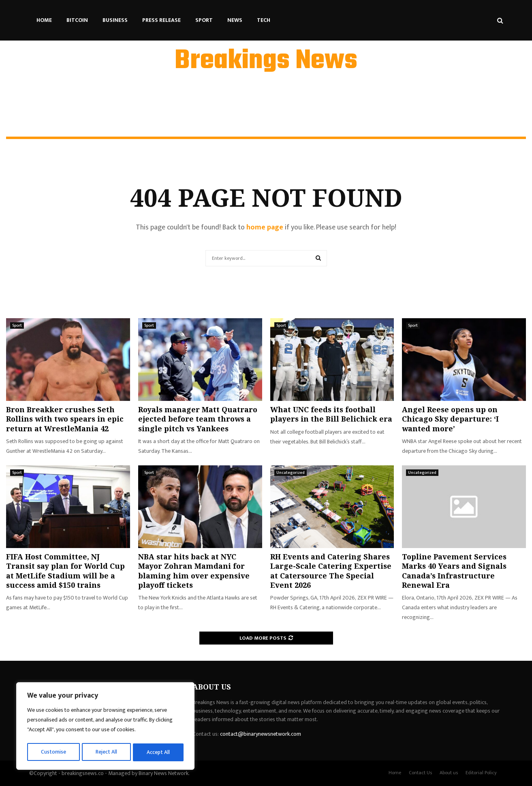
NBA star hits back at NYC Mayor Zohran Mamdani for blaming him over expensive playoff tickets (194, 571)
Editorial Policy (481, 773)
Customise (53, 752)
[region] (105, 727)
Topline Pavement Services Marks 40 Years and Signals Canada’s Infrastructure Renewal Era (454, 571)
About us (449, 773)
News (235, 20)
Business (115, 20)
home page (265, 227)
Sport (204, 20)
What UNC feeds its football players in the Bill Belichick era (331, 414)
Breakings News (266, 61)
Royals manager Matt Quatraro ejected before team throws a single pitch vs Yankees (198, 419)
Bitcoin (77, 20)
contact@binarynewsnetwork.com (261, 734)
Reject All (107, 752)
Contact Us (420, 773)
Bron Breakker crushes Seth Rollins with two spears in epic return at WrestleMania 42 (65, 419)
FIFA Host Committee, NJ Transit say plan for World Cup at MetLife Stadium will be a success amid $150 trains (65, 571)
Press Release (161, 20)
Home (44, 20)
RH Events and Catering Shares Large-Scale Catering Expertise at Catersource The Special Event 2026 (331, 571)
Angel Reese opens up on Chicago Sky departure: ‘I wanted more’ (450, 419)
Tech (264, 20)
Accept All (159, 752)
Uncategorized (291, 473)
